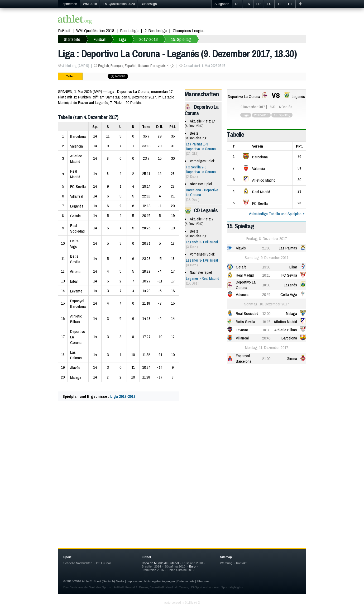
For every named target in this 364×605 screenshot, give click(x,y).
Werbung (226, 563)
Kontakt (241, 563)
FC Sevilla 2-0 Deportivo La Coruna (201, 169)
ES (269, 4)
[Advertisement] (182, 457)
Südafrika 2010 (175, 566)
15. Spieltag (181, 39)
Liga (122, 39)
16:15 (266, 275)
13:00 (266, 267)
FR (259, 4)
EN (248, 4)
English (104, 66)
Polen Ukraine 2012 (181, 570)
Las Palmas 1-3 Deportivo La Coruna (201, 146)
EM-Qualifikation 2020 (119, 4)
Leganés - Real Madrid (203, 278)
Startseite (72, 39)
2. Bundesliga (156, 30)
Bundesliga (149, 4)
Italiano (143, 66)
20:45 (266, 294)
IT (279, 4)
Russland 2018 (193, 563)
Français (117, 66)
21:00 (266, 248)
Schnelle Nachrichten (78, 563)
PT (290, 4)
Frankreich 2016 (153, 570)
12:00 (266, 313)
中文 (171, 66)
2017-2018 (149, 39)
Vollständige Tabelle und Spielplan (275, 214)
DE (237, 4)
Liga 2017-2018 (123, 396)
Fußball (64, 30)
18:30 (266, 285)
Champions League (189, 30)
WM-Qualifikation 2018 (95, 30)
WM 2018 (90, 4)
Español (131, 66)
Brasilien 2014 (151, 566)
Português (158, 66)
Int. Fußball (104, 563)
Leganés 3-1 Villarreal (202, 242)
